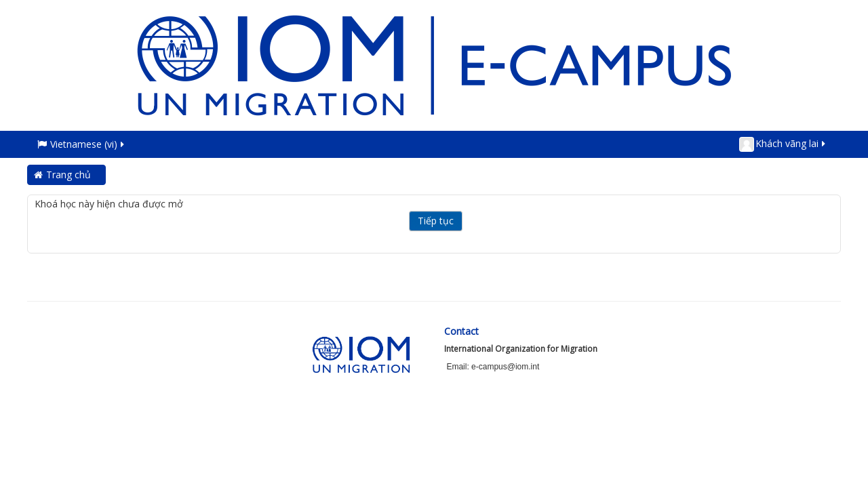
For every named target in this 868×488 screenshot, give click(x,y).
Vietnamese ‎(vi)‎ (82, 144)
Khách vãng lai (783, 144)
